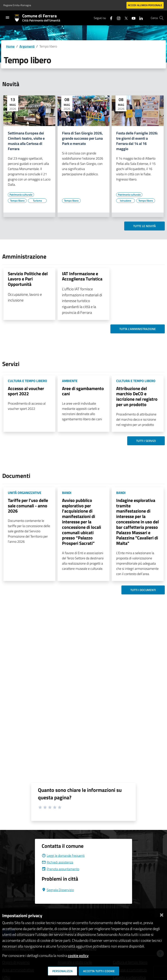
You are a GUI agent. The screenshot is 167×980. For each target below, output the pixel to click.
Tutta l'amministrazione (138, 329)
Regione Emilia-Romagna (17, 5)
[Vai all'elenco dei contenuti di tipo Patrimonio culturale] (21, 195)
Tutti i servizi (146, 441)
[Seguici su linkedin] (140, 18)
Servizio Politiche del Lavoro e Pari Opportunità (28, 279)
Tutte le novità (144, 226)
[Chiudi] (162, 914)
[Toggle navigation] (7, 18)
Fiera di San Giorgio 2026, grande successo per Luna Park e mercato (82, 138)
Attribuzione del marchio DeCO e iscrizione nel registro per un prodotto (137, 396)
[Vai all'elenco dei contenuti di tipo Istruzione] (126, 201)
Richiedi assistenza (57, 862)
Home (10, 46)
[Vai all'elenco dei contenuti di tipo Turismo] (37, 201)
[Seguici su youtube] (132, 18)
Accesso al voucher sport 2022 (26, 391)
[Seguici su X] (125, 18)
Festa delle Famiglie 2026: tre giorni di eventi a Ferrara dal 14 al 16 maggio (137, 141)
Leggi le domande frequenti (63, 856)
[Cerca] (161, 18)
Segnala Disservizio (58, 890)
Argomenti (27, 46)
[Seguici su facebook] (110, 18)
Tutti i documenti (143, 590)
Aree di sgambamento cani (83, 391)
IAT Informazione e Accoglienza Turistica (82, 276)
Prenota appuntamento (60, 869)
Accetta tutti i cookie (99, 971)
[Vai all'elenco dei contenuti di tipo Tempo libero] (17, 201)
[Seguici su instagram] (117, 18)
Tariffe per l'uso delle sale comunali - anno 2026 (28, 506)
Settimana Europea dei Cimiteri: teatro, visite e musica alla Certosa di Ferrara (26, 141)
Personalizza (62, 971)
